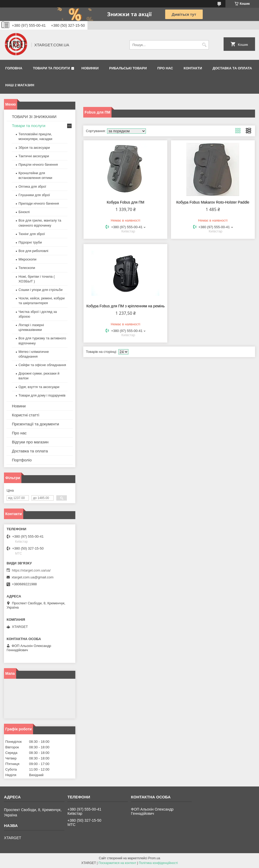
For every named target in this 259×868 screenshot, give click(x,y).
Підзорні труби (30, 242)
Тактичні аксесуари (34, 156)
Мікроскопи (27, 259)
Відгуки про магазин (30, 442)
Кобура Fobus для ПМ (126, 202)
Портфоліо (22, 460)
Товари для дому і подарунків (42, 395)
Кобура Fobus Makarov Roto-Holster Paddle (213, 202)
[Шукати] (204, 45)
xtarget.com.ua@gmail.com (33, 577)
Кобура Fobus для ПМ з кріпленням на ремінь (126, 306)
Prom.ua (154, 858)
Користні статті (26, 415)
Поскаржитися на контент (117, 863)
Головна (14, 68)
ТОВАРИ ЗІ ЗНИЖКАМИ (34, 117)
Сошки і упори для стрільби (40, 290)
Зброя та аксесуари (34, 148)
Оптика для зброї (32, 186)
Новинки (90, 68)
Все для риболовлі (33, 251)
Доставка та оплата (232, 68)
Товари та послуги (51, 68)
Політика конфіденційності (158, 863)
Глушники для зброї (34, 195)
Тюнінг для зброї (32, 234)
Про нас (165, 68)
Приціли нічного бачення (38, 165)
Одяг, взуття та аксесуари (39, 387)
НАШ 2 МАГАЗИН (20, 85)
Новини (19, 406)
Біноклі (24, 212)
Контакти (193, 68)
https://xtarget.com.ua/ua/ (31, 570)
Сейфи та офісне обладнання (42, 365)
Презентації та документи (35, 424)
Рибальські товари (128, 68)
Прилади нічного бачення (39, 203)
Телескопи (27, 268)
